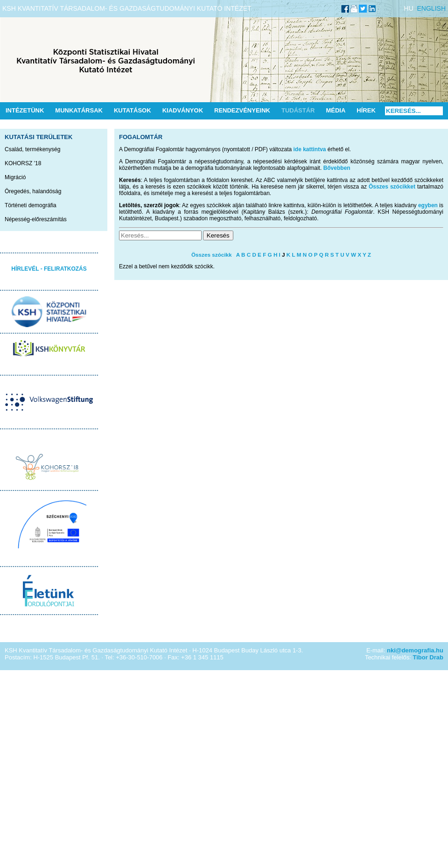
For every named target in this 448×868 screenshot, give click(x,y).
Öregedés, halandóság (33, 191)
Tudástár (298, 110)
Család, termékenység (32, 149)
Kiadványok (183, 110)
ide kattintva (310, 149)
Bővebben (337, 168)
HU (409, 8)
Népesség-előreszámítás (36, 219)
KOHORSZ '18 (23, 163)
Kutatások (133, 110)
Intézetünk (25, 110)
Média (336, 110)
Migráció (15, 177)
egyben (428, 205)
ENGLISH (431, 8)
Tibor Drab (428, 657)
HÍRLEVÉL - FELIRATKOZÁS (49, 269)
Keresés (218, 235)
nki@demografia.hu (415, 650)
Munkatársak (79, 110)
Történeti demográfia (31, 205)
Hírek (366, 110)
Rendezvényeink (242, 110)
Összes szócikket (392, 187)
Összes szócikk (211, 255)
